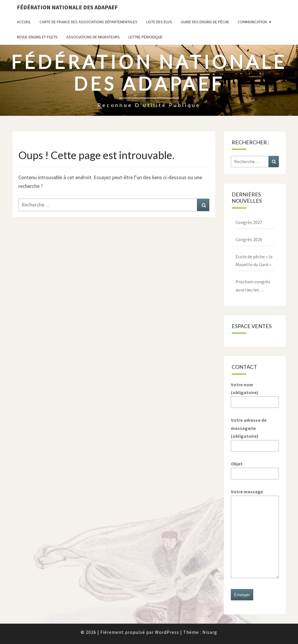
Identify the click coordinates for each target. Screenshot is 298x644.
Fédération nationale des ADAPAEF (67, 7)
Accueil (24, 22)
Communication (252, 22)
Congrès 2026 (249, 239)
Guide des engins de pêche (205, 22)
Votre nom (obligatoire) (255, 393)
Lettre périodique (146, 37)
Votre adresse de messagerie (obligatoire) (255, 433)
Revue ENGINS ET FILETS (37, 37)
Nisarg (210, 632)
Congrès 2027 (249, 222)
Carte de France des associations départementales (89, 22)
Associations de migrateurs (93, 37)
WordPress (167, 632)
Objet (255, 468)
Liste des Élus (159, 22)
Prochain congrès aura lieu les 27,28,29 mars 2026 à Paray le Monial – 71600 (254, 286)
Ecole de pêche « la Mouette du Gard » (254, 260)
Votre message (255, 534)
